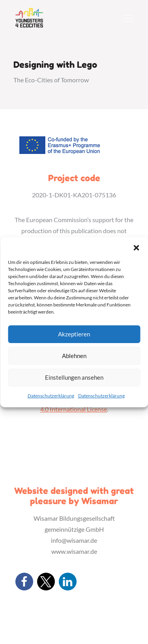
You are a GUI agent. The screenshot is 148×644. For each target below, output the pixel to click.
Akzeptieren (74, 334)
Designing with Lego (55, 65)
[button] (136, 247)
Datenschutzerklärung (51, 396)
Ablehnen (74, 356)
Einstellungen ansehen (74, 377)
